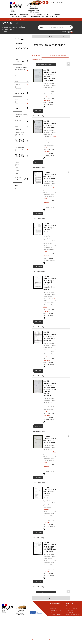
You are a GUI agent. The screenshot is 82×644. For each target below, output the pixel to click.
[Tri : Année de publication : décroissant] (46, 64)
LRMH (54, 141)
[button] (22, 185)
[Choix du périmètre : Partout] (42, 27)
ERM (54, 309)
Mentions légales (54, 637)
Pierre (46, 98)
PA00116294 (47, 102)
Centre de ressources (56, 635)
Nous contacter (71, 626)
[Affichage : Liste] (51, 37)
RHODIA (46, 528)
